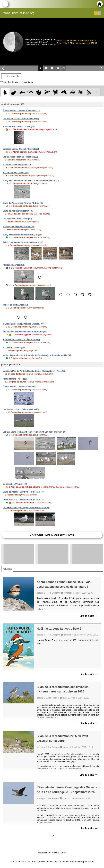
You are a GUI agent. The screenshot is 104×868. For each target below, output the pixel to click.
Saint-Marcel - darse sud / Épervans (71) (21, 340)
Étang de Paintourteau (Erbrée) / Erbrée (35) (23, 203)
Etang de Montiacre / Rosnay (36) (18, 211)
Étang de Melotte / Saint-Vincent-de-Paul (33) (23, 492)
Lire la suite (89, 616)
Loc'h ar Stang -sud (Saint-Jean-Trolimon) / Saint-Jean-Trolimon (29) (34, 432)
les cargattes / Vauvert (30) (15, 484)
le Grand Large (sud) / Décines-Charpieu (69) (23, 324)
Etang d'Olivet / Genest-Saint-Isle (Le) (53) (22, 234)
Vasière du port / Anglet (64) (16, 305)
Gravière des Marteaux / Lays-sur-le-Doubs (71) (25, 332)
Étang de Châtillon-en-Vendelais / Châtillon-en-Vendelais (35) (31, 180)
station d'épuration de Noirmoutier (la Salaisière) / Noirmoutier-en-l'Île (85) (37, 355)
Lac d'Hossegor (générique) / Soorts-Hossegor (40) (26, 508)
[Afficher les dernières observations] (17, 82)
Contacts (56, 853)
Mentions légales (44, 853)
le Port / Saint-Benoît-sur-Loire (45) (19, 227)
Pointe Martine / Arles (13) (15, 379)
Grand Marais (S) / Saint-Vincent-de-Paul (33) (23, 500)
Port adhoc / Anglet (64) (14, 265)
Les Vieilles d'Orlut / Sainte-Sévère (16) (21, 119)
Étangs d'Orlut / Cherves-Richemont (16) (21, 111)
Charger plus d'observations (52, 535)
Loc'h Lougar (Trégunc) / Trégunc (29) (20, 157)
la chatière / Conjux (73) (14, 347)
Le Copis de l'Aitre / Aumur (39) (17, 219)
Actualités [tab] (7, 569)
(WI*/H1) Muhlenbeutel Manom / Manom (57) (23, 242)
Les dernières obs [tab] (11, 76)
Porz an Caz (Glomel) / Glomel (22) (19, 126)
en (100, 13)
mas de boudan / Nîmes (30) (16, 173)
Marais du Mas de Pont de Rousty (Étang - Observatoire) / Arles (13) (34, 371)
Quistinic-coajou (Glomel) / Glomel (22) (21, 149)
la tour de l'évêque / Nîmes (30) (17, 165)
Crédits (63, 853)
